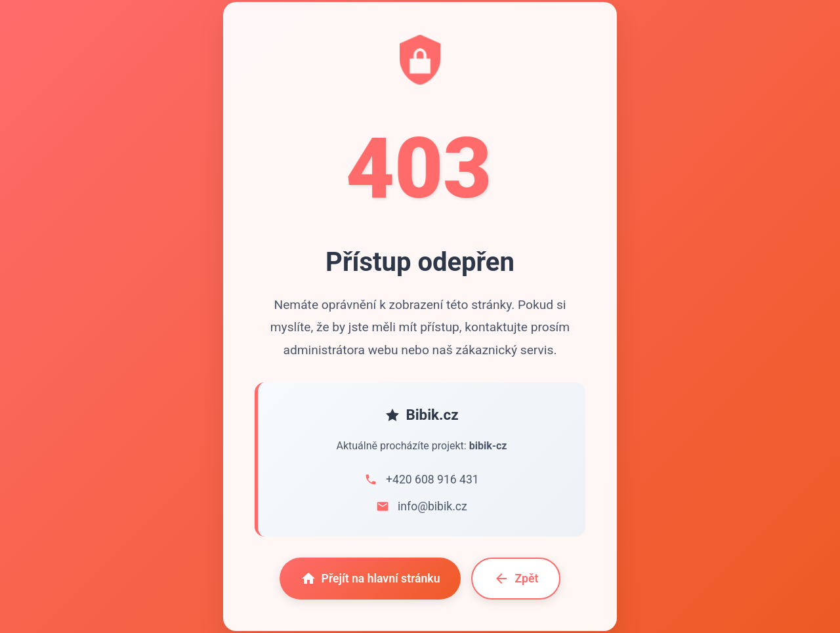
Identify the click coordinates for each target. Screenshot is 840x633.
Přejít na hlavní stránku (370, 579)
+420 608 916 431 (432, 480)
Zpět (516, 579)
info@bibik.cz (432, 506)
